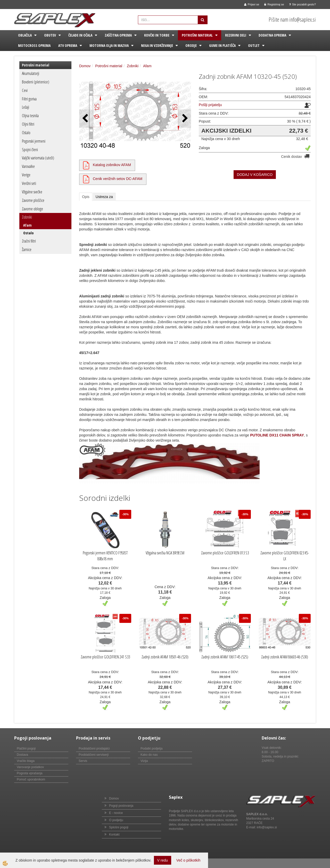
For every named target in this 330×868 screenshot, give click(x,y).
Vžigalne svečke (32, 192)
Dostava (22, 755)
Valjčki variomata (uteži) (38, 158)
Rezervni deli (236, 35)
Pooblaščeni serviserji (94, 755)
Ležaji (26, 107)
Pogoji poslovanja (121, 806)
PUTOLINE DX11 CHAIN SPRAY (277, 435)
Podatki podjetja (151, 749)
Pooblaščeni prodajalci (94, 749)
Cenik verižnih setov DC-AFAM (118, 179)
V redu (163, 860)
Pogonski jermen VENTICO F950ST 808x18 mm (105, 556)
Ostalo (26, 133)
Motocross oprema (34, 45)
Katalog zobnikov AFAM (112, 165)
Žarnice (27, 250)
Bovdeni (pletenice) (36, 82)
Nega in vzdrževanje (157, 45)
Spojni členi (30, 150)
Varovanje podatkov (30, 767)
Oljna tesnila (30, 116)
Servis (83, 761)
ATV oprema (68, 45)
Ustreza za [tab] (104, 197)
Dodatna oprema (272, 35)
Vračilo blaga (26, 761)
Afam (27, 225)
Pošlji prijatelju (210, 105)
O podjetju (116, 820)
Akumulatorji (31, 73)
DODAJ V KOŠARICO (255, 175)
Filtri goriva (29, 99)
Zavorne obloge (32, 209)
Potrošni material (197, 35)
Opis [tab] (86, 197)
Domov (85, 66)
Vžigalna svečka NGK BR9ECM (165, 553)
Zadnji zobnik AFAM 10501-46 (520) (165, 657)
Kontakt (114, 835)
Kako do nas (149, 755)
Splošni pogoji (119, 827)
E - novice (116, 813)
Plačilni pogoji (26, 749)
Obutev (50, 35)
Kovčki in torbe (157, 35)
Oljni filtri (28, 124)
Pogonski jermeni (34, 141)
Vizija (144, 761)
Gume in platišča (222, 45)
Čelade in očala (80, 35)
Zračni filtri (29, 241)
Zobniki (27, 217)
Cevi (25, 90)
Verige (26, 175)
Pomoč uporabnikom (31, 779)
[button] (184, 119)
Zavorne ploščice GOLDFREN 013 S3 (225, 553)
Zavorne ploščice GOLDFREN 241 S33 (105, 657)
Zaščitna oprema (118, 35)
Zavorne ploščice (33, 200)
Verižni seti (29, 183)
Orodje (191, 45)
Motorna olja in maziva (109, 45)
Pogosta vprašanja (30, 773)
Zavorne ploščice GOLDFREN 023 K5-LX (285, 556)
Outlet (254, 45)
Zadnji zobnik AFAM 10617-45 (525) (225, 657)
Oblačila (25, 35)
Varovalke (28, 166)
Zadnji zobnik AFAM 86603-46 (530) (285, 657)
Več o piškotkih (188, 860)
